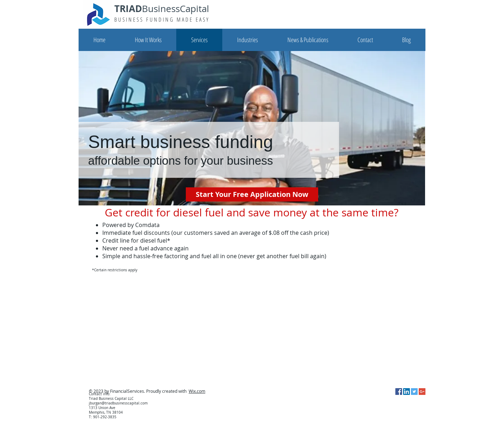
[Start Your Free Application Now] (252, 194)
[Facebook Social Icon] (399, 392)
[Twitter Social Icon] (414, 392)
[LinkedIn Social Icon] (406, 392)
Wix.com (197, 391)
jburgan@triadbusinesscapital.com (118, 403)
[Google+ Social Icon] (422, 392)
